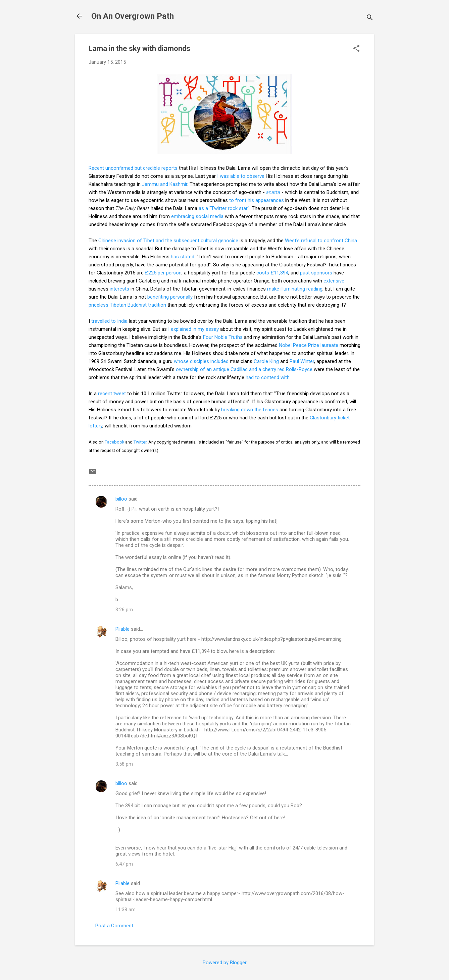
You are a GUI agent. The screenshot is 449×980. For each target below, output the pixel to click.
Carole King (266, 361)
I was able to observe (241, 176)
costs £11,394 (272, 273)
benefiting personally (170, 297)
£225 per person (163, 273)
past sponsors (316, 273)
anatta (273, 192)
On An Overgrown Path (133, 16)
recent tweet (112, 394)
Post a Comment (114, 926)
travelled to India (109, 321)
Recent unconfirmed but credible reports (133, 168)
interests (119, 289)
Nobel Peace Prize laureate (309, 345)
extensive (334, 281)
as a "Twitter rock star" (224, 208)
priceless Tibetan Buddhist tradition (127, 305)
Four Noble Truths (223, 337)
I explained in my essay (193, 329)
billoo (121, 499)
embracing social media (197, 216)
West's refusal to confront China (321, 241)
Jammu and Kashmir (165, 184)
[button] (356, 49)
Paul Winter (302, 361)
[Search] (370, 18)
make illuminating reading (295, 289)
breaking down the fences (250, 410)
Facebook (114, 442)
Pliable (122, 629)
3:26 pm (124, 610)
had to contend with (268, 377)
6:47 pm (124, 864)
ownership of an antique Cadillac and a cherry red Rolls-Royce (244, 369)
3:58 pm (124, 764)
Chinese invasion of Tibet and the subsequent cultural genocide (168, 241)
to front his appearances (257, 200)
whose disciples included (201, 361)
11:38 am (126, 910)
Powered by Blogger (225, 963)
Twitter (140, 442)
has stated (183, 257)
